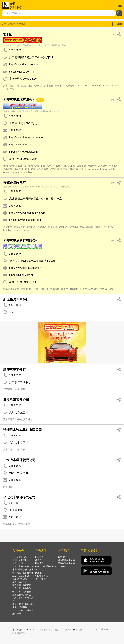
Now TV (39, 563)
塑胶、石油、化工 (21, 582)
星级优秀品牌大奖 (66, 563)
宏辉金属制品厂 (15, 183)
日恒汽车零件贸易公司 (19, 460)
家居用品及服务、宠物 (23, 569)
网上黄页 (39, 557)
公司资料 (62, 557)
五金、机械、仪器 (21, 576)
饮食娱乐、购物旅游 (22, 588)
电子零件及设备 (20, 579)
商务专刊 (39, 560)
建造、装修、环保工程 (23, 566)
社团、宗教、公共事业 (23, 610)
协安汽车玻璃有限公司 (19, 100)
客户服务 (62, 566)
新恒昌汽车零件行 (16, 299)
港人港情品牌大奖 (66, 560)
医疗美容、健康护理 (22, 585)
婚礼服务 (17, 613)
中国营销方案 (41, 576)
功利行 (8, 34)
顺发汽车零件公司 (16, 400)
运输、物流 (18, 563)
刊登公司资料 (41, 579)
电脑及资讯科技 (20, 607)
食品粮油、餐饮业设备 (23, 573)
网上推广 (39, 573)
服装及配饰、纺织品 (22, 595)
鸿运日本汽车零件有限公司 (23, 430)
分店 (40, 100)
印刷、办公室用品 (21, 560)
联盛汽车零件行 (15, 370)
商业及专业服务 (20, 557)
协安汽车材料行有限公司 (21, 241)
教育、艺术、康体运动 (23, 604)
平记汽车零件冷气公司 (19, 497)
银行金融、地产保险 (22, 592)
